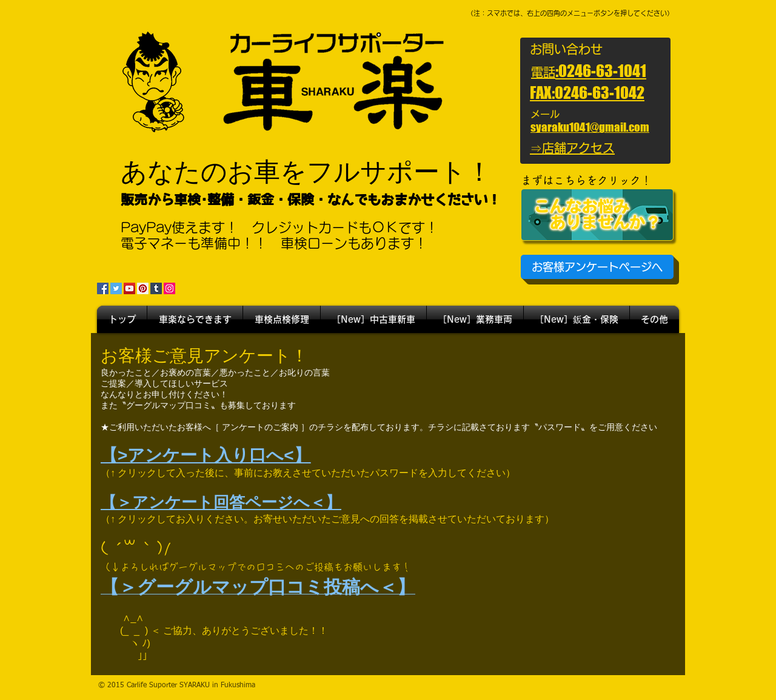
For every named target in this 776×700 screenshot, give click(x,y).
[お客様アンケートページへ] (597, 267)
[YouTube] (129, 288)
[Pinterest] (143, 288)
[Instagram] (169, 288)
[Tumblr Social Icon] (156, 288)
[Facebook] (103, 288)
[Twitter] (116, 288)
